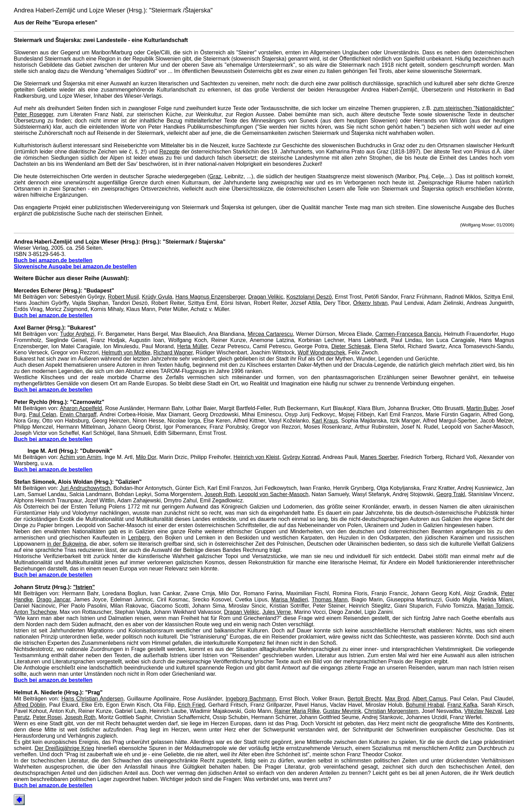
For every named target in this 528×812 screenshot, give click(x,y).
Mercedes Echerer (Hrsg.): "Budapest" (64, 291)
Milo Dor (146, 457)
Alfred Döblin (30, 705)
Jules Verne (277, 612)
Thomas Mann (330, 600)
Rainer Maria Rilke (297, 711)
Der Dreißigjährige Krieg (64, 748)
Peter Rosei (47, 717)
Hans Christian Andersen (92, 699)
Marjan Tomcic (495, 606)
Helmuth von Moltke (126, 352)
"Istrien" (84, 587)
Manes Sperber (379, 457)
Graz (215, 176)
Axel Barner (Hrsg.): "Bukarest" (55, 328)
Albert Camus (429, 699)
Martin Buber (482, 408)
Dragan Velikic (266, 297)
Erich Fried (191, 705)
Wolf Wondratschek (321, 352)
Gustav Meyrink (342, 711)
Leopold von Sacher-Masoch (273, 494)
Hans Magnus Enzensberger (210, 297)
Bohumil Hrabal (425, 705)
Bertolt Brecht (364, 699)
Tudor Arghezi (77, 334)
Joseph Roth (220, 494)
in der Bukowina (67, 544)
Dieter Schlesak (351, 346)
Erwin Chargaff (78, 414)
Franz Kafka (462, 705)
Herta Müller (192, 346)
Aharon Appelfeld (81, 408)
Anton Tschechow (35, 612)
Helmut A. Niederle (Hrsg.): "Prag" (58, 692)
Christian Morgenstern (391, 711)
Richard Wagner (173, 352)
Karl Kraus (325, 421)
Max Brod (397, 699)
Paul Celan (43, 414)
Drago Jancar (53, 600)
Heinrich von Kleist (256, 457)
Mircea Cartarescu (270, 334)
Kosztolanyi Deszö (309, 297)
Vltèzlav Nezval (483, 711)
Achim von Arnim (81, 457)
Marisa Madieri (290, 600)
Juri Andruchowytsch (85, 488)
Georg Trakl (451, 494)
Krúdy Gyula (157, 297)
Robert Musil (123, 297)
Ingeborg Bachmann (251, 699)
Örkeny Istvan (370, 303)
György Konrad (301, 457)
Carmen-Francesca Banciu (408, 334)
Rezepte (170, 152)
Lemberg (139, 538)
